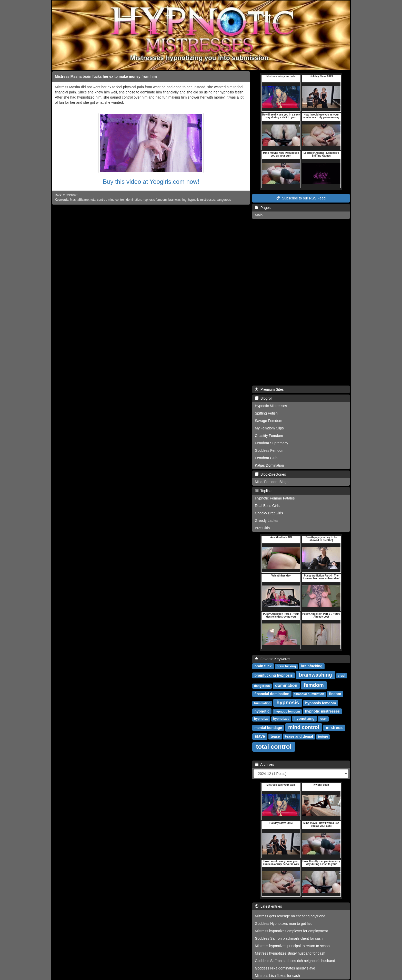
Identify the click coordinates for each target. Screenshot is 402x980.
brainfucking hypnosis (273, 675)
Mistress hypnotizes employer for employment (291, 931)
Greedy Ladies (267, 521)
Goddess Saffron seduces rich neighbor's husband (295, 961)
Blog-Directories (270, 474)
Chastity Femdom (269, 436)
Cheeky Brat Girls (269, 513)
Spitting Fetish (266, 413)
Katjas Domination (269, 465)
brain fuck (263, 666)
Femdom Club (266, 458)
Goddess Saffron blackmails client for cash (289, 938)
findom (335, 694)
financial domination (272, 694)
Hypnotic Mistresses (271, 406)
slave (260, 736)
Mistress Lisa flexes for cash (277, 976)
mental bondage (268, 728)
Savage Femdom (269, 421)
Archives (264, 764)
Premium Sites (269, 389)
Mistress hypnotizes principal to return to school (293, 946)
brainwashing (177, 200)
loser (323, 719)
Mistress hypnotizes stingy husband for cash (290, 953)
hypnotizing (304, 718)
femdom (314, 685)
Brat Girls (262, 528)
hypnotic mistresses (202, 200)
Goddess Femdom (270, 450)
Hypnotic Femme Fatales (275, 498)
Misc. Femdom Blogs (272, 482)
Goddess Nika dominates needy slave (285, 968)
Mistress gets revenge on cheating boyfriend (290, 916)
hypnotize (261, 719)
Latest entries (268, 906)
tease (275, 736)
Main (259, 215)
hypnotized (281, 719)
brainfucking (312, 666)
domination (134, 200)
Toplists (264, 491)
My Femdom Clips (269, 428)
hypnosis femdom (155, 200)
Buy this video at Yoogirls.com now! (151, 182)
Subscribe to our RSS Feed (301, 198)
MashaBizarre (79, 200)
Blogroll (264, 398)
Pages (263, 208)
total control (98, 200)
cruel (342, 676)
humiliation (262, 703)
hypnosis (288, 703)
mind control (116, 200)
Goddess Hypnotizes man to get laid (284, 924)
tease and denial (299, 736)
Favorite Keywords (273, 659)
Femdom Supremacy (272, 443)
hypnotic (262, 711)
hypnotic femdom (287, 712)
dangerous (224, 200)
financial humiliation (309, 694)
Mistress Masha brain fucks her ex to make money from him (106, 76)
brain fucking (286, 666)
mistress (334, 728)
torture (323, 737)
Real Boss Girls (267, 506)
